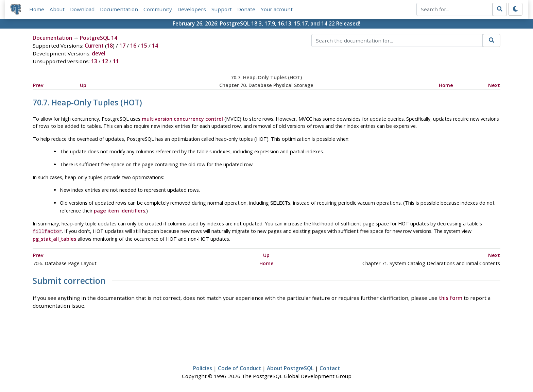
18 (110, 46)
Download (82, 9)
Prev (38, 85)
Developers (192, 9)
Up (83, 85)
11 (116, 61)
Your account (277, 9)
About (57, 9)
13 (94, 61)
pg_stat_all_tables (54, 237)
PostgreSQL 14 (99, 38)
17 (122, 46)
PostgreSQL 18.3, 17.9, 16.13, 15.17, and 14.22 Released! (290, 23)
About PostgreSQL (290, 367)
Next (494, 85)
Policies (203, 367)
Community (158, 9)
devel (99, 53)
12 (105, 61)
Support (222, 9)
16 (133, 46)
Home (37, 9)
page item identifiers (119, 210)
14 (155, 46)
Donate (246, 9)
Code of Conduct (239, 367)
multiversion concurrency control (182, 119)
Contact (330, 367)
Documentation (119, 9)
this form (451, 296)
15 (144, 46)
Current (94, 46)
